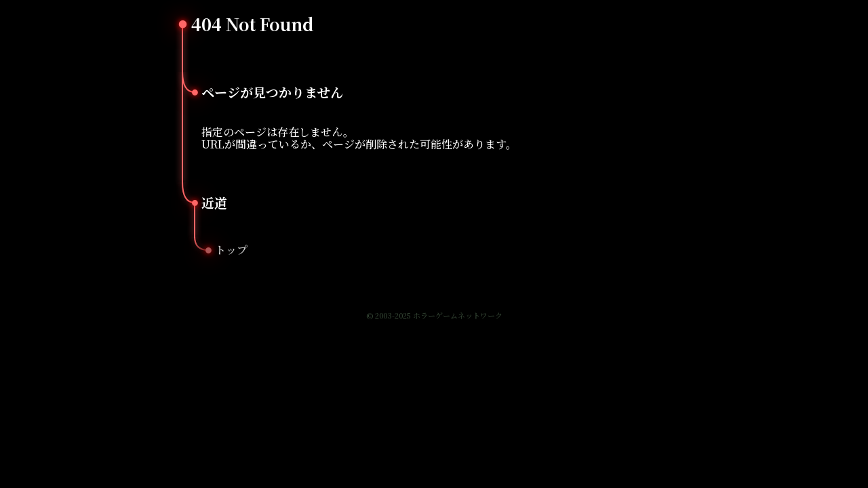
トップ (231, 250)
